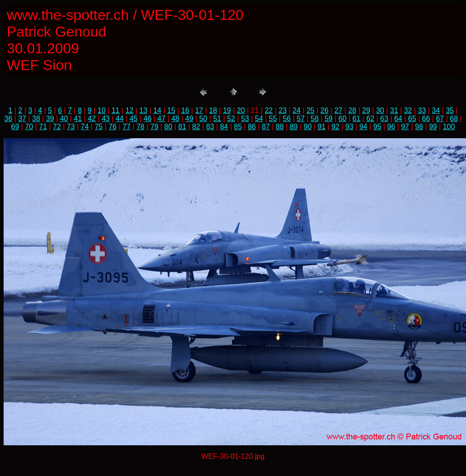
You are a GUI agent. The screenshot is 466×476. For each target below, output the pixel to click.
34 (436, 110)
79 (154, 127)
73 (71, 127)
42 (92, 119)
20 (241, 110)
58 (315, 119)
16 (185, 110)
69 (15, 127)
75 (99, 127)
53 (245, 119)
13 (144, 110)
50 (203, 119)
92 (336, 127)
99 (433, 127)
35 (450, 110)
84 (224, 127)
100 (449, 127)
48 (175, 119)
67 (440, 119)
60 (343, 119)
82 (196, 127)
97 (405, 127)
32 (408, 110)
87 (266, 127)
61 (356, 119)
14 (157, 110)
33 (422, 110)
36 (8, 119)
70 (29, 127)
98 (419, 127)
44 (120, 119)
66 (426, 119)
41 (78, 119)
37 (22, 119)
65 (412, 119)
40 (64, 119)
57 (301, 119)
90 (308, 127)
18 (213, 110)
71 (43, 127)
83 (210, 127)
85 (238, 127)
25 (311, 110)
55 (273, 119)
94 (363, 127)
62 (370, 119)
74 (85, 127)
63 (384, 119)
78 (140, 127)
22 (269, 110)
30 (380, 110)
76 (112, 127)
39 (50, 119)
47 (162, 119)
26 (325, 110)
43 (106, 119)
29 (366, 110)
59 (329, 119)
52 (231, 119)
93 (349, 127)
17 (199, 110)
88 (280, 127)
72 (57, 127)
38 (36, 119)
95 (377, 127)
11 (116, 110)
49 (189, 119)
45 (134, 119)
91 (322, 127)
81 (182, 127)
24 (297, 110)
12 (130, 110)
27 (338, 110)
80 (168, 127)
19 (227, 110)
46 (148, 119)
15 (171, 110)
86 (252, 127)
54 (259, 119)
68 (454, 119)
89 (294, 127)
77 (126, 127)
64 (398, 119)
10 (102, 110)
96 (391, 127)
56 (287, 119)
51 (217, 119)
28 (352, 110)
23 (283, 110)
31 (394, 110)
